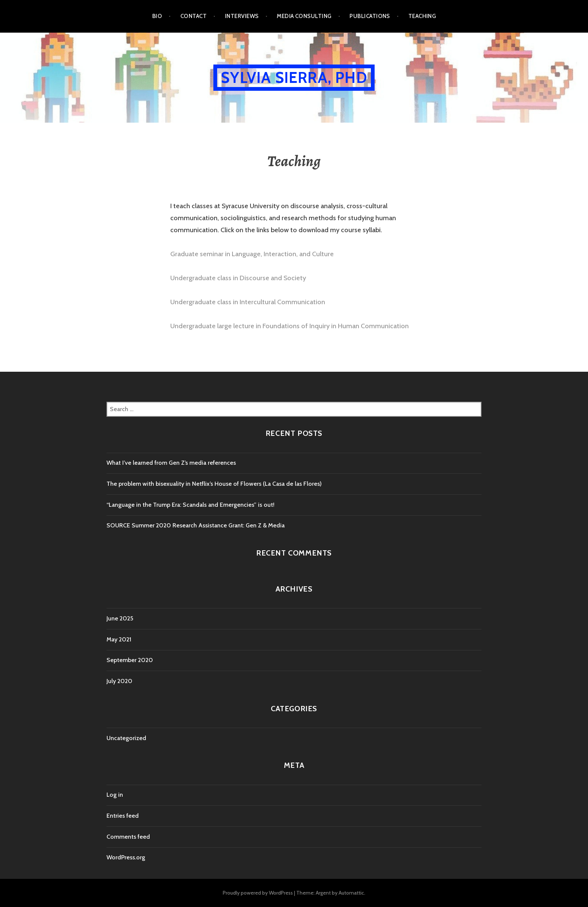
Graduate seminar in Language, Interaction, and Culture (252, 254)
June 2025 (120, 618)
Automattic (351, 893)
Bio (157, 16)
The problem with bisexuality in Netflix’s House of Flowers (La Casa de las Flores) (214, 484)
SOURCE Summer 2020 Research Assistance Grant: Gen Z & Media (196, 525)
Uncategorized (126, 738)
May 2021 (119, 639)
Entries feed (123, 816)
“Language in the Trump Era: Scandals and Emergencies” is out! (190, 505)
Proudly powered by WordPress (258, 893)
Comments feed (128, 837)
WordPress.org (126, 857)
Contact (193, 16)
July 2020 (119, 681)
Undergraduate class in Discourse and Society (238, 278)
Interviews (242, 16)
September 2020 (130, 660)
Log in (115, 795)
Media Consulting (304, 16)
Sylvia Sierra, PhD (294, 77)
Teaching (422, 16)
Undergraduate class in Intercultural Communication (248, 302)
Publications (370, 16)
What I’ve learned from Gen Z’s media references (171, 463)
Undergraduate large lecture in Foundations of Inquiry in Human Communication (289, 326)
